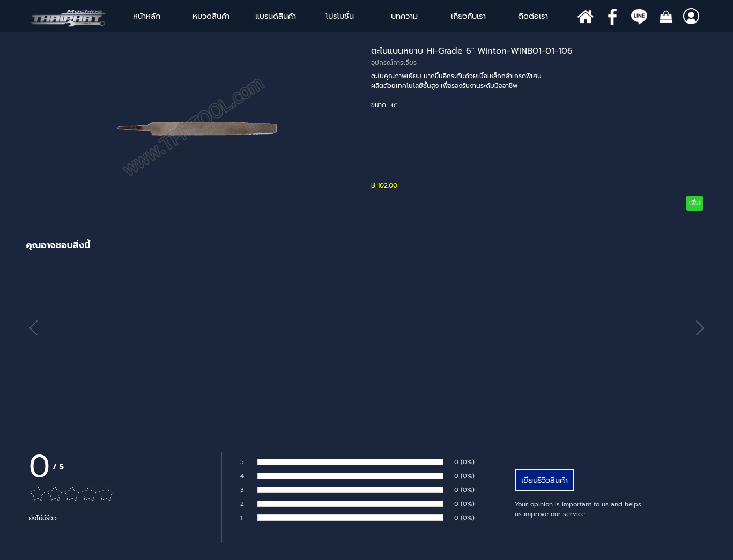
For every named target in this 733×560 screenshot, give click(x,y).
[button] (700, 328)
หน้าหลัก (147, 16)
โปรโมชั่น (340, 16)
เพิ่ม (695, 203)
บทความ (404, 16)
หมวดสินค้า (211, 16)
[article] (367, 128)
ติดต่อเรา (533, 16)
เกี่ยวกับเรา (468, 16)
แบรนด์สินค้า (276, 16)
